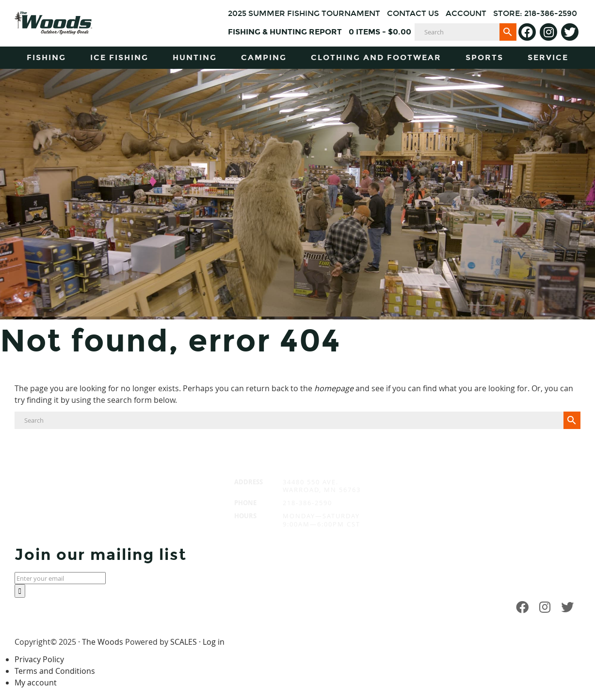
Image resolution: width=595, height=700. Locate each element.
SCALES (184, 642)
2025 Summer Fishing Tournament (304, 13)
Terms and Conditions (55, 671)
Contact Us (413, 13)
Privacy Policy (39, 659)
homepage (334, 388)
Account (466, 13)
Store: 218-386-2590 (535, 13)
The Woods (103, 642)
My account (36, 683)
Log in (214, 642)
